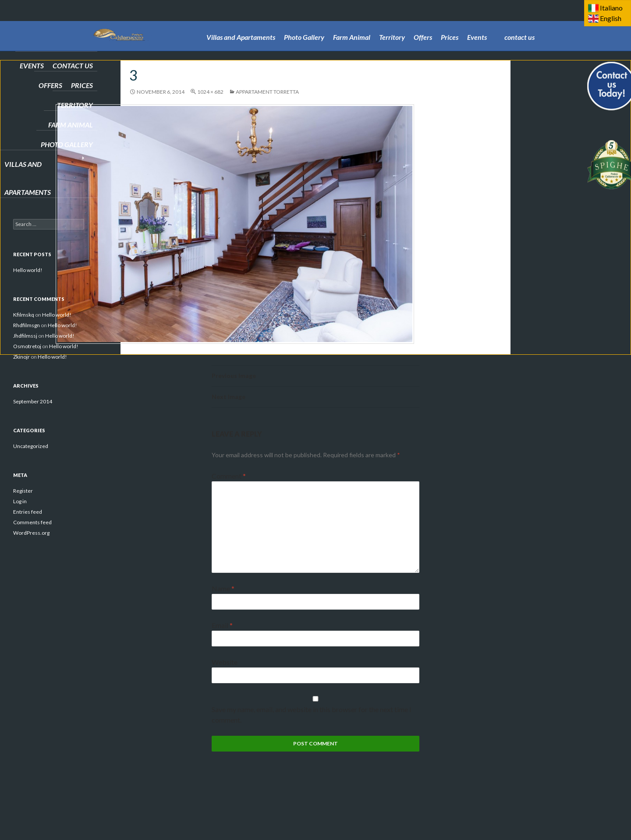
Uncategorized (31, 446)
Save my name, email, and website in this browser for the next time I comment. (312, 715)
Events (477, 25)
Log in (20, 501)
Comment (229, 476)
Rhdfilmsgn (27, 325)
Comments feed (32, 522)
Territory (392, 25)
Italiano (611, 8)
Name (223, 588)
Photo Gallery (304, 25)
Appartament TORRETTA (267, 92)
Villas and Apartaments (241, 25)
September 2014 (33, 401)
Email (222, 625)
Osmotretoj (27, 346)
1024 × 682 (210, 92)
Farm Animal (352, 25)
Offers (423, 25)
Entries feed (28, 512)
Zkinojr (21, 357)
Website (225, 662)
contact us (519, 25)
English (611, 18)
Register (23, 491)
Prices (450, 25)
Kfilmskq (24, 315)
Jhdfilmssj (25, 336)
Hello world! (28, 270)
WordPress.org (31, 533)
